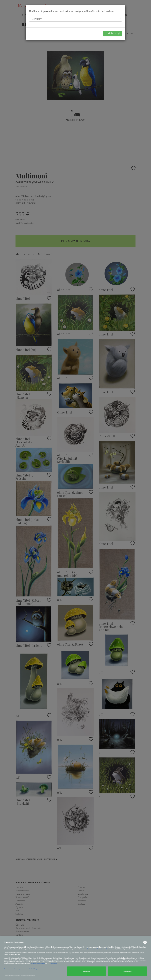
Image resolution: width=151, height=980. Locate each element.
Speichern (113, 33)
